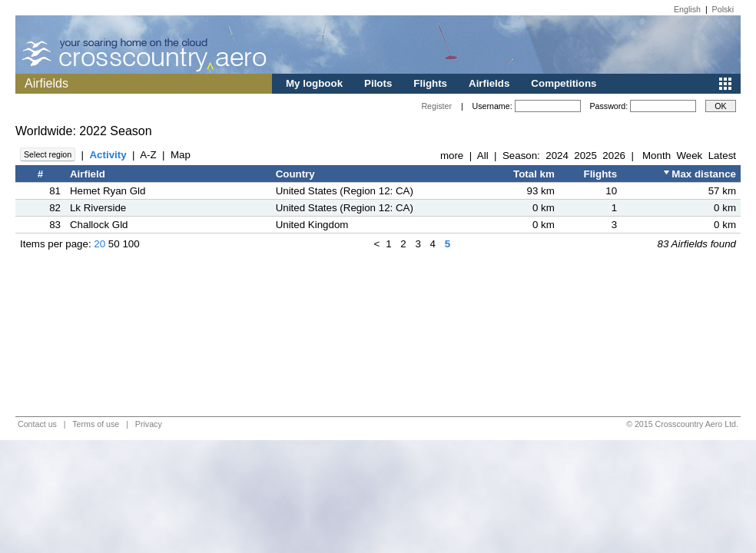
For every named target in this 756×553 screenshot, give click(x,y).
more (452, 156)
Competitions (564, 83)
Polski (723, 9)
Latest (722, 156)
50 (114, 244)
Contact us (37, 424)
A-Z (148, 155)
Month (657, 156)
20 (99, 244)
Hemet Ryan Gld (108, 191)
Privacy (149, 424)
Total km (534, 174)
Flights (430, 83)
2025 (585, 156)
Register (436, 106)
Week (689, 156)
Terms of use (96, 424)
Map (181, 155)
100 (131, 244)
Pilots (378, 83)
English (687, 9)
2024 (557, 156)
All (483, 156)
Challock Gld (99, 225)
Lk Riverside (98, 208)
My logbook (314, 83)
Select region (48, 154)
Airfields (489, 83)
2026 (614, 156)
